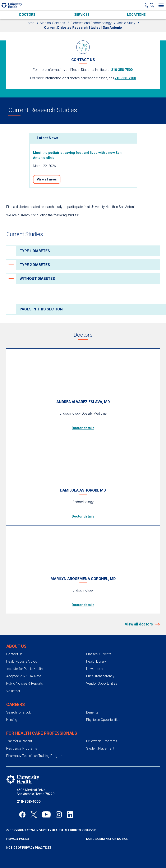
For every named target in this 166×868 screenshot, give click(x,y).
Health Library (96, 661)
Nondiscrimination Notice (107, 839)
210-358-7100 (125, 78)
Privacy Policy (18, 839)
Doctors (27, 15)
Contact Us (14, 654)
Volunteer (13, 691)
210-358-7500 (122, 70)
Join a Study (126, 23)
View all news (47, 179)
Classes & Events (99, 654)
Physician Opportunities (103, 720)
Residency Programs (22, 748)
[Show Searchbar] (153, 5)
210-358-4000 (29, 801)
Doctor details (83, 428)
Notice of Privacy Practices (29, 848)
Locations (136, 15)
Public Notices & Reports (25, 683)
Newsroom (94, 669)
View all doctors (139, 624)
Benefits (92, 712)
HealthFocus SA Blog (22, 661)
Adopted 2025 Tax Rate (24, 676)
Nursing (12, 720)
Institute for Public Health (24, 669)
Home (30, 23)
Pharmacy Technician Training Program (35, 756)
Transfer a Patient (19, 741)
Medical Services (52, 23)
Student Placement (100, 748)
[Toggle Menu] (161, 5)
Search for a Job (19, 712)
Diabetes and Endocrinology (91, 23)
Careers (16, 705)
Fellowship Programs (102, 741)
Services (82, 15)
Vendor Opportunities (102, 683)
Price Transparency (100, 676)
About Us (16, 646)
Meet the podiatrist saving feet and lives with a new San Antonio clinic (77, 155)
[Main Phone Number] (146, 5)
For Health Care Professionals (42, 733)
